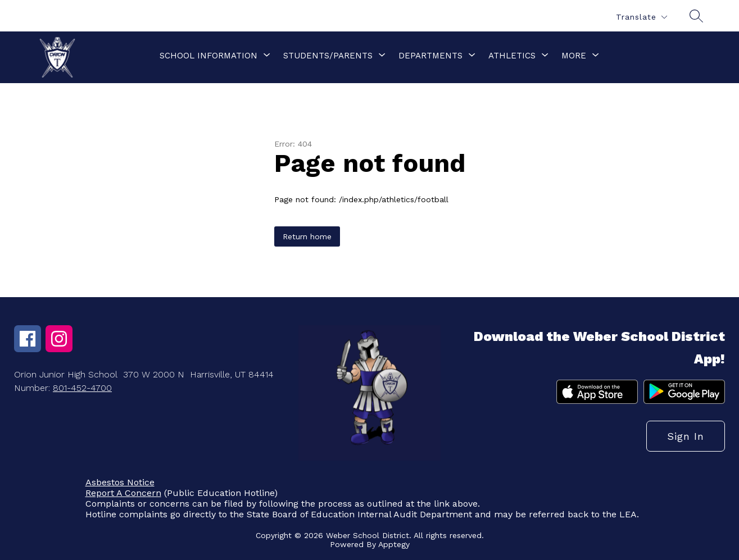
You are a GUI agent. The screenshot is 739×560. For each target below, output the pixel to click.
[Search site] (696, 16)
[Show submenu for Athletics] (512, 56)
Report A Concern (123, 493)
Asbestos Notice (120, 482)
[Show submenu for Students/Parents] (328, 56)
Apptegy (394, 544)
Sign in (686, 436)
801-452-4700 (82, 388)
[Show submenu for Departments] (430, 56)
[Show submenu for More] (574, 56)
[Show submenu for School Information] (208, 56)
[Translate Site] (641, 17)
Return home (307, 236)
